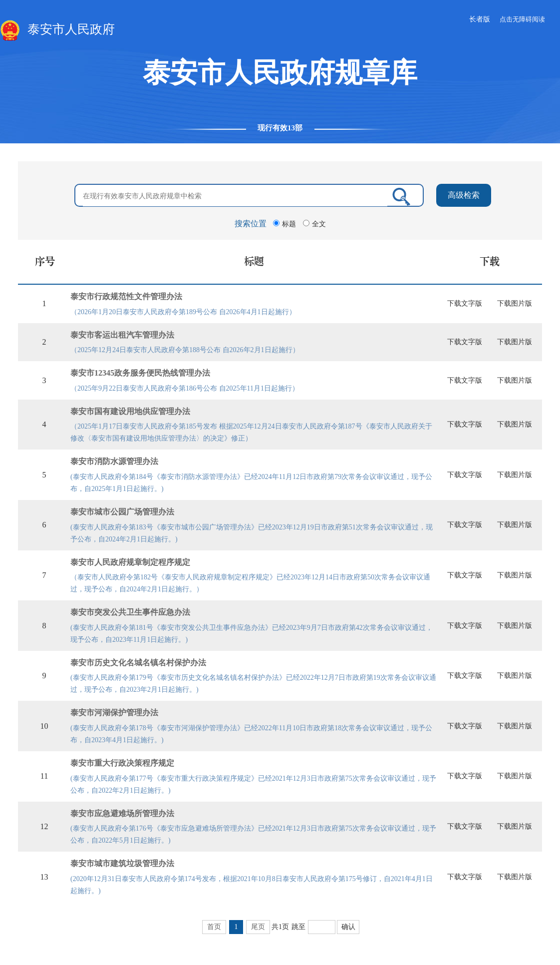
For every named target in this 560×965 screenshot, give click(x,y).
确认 (348, 927)
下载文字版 (465, 303)
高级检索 (464, 195)
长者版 (480, 19)
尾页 (258, 927)
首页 (214, 927)
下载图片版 (515, 303)
